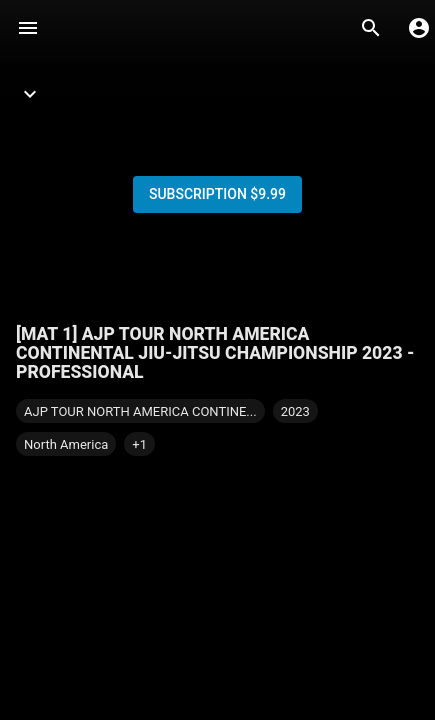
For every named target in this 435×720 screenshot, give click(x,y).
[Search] (371, 28)
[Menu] (28, 28)
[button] (139, 444)
